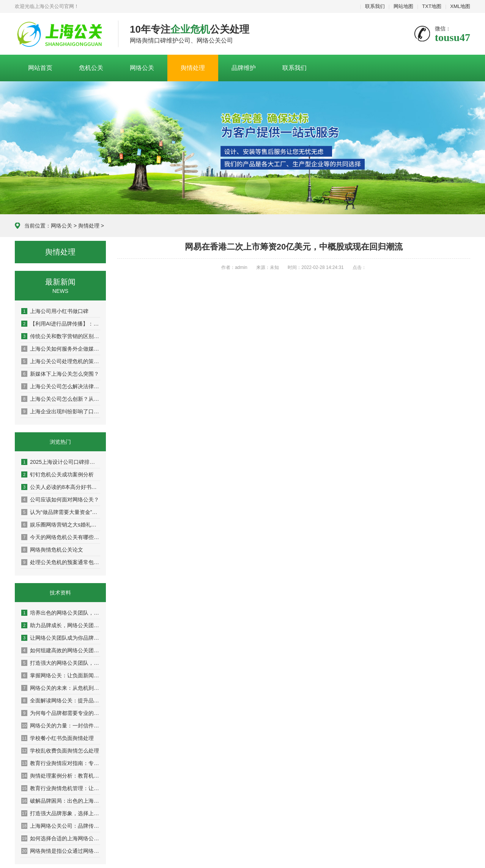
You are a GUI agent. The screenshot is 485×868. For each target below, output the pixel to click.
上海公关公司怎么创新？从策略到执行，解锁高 (61, 399)
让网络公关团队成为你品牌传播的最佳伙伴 (61, 638)
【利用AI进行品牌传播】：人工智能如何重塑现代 (61, 324)
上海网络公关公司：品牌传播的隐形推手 (61, 826)
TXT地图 (432, 6)
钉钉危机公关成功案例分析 (57, 474)
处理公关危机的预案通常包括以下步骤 (61, 562)
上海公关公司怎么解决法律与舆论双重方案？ (61, 386)
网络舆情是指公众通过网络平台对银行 (61, 851)
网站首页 (40, 68)
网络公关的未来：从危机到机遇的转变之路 (61, 688)
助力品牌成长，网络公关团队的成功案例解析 (61, 625)
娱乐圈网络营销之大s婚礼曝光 (61, 525)
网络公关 (142, 68)
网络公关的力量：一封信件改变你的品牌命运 (61, 726)
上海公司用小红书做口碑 (55, 311)
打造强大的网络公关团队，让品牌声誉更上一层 (61, 663)
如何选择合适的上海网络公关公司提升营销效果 (61, 838)
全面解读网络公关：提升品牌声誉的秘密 (61, 700)
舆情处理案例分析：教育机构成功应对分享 (61, 776)
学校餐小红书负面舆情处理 (57, 738)
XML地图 (460, 6)
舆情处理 (193, 68)
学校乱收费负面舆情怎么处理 (60, 751)
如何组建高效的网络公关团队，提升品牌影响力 (61, 650)
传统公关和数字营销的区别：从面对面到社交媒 (61, 336)
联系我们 (375, 6)
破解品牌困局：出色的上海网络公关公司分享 (61, 801)
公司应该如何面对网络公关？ (60, 500)
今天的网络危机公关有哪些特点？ (61, 537)
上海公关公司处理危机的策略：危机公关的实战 (61, 361)
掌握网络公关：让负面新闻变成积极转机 (61, 675)
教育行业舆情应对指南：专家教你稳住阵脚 (61, 763)
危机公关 (91, 68)
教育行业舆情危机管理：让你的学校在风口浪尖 (61, 788)
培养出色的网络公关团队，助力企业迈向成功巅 (61, 613)
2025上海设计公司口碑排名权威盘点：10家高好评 (61, 462)
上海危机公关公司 (61, 34)
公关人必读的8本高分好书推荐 (61, 487)
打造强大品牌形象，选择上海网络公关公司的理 (61, 813)
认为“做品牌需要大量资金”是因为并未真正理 (61, 512)
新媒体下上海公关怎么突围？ (60, 374)
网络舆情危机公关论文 (52, 550)
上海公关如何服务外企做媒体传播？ (61, 349)
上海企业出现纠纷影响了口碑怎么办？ (61, 411)
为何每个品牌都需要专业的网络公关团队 (61, 713)
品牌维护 (244, 68)
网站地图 (403, 6)
